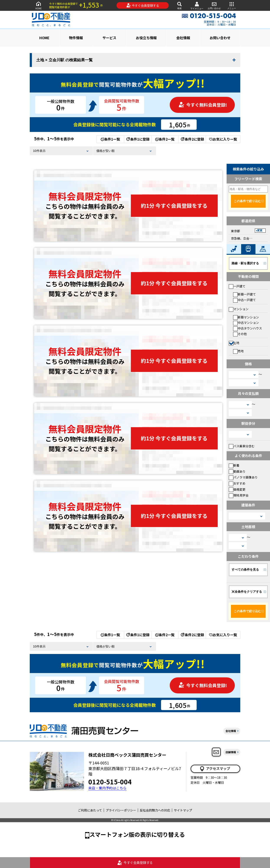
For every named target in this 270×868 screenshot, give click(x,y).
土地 (234, 343)
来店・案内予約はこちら (107, 788)
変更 (260, 230)
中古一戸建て (244, 300)
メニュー (232, 5)
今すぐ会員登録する (143, 5)
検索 (179, 5)
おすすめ (237, 483)
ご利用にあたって (90, 810)
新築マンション (246, 317)
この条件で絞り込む (247, 201)
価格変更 (237, 489)
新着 (234, 465)
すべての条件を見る (245, 569)
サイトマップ (183, 810)
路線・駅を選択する (245, 263)
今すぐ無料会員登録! (203, 105)
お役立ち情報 (146, 38)
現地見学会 (239, 495)
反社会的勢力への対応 (155, 810)
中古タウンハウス (248, 328)
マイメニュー (197, 6)
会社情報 (183, 38)
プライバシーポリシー (121, 810)
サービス (109, 38)
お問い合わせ (214, 5)
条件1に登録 (138, 139)
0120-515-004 (110, 782)
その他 (240, 334)
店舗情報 (231, 752)
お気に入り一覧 (223, 139)
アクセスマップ (215, 769)
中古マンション (246, 323)
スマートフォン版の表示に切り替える (137, 834)
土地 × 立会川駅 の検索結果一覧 (64, 60)
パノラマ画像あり (243, 477)
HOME (38, 5)
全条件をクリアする (247, 592)
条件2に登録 (192, 139)
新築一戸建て (244, 294)
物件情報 (76, 38)
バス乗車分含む (242, 446)
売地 (238, 351)
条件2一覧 (165, 139)
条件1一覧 (110, 139)
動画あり (237, 471)
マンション (239, 309)
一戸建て (237, 286)
